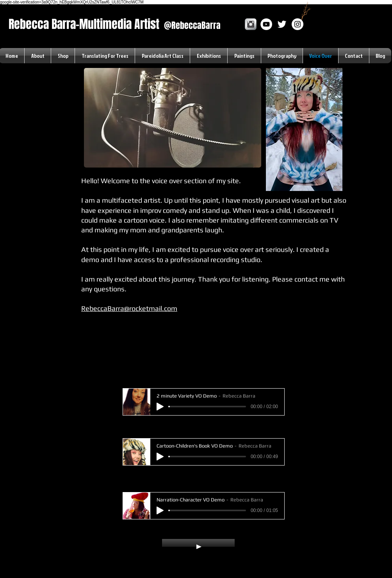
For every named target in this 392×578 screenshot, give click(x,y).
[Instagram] (298, 24)
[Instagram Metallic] (251, 24)
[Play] (160, 407)
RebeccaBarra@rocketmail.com (129, 308)
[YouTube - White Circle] (266, 24)
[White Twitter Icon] (282, 24)
